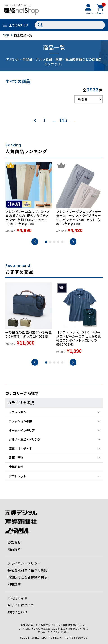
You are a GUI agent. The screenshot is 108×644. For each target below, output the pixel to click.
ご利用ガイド (18, 598)
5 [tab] (62, 242)
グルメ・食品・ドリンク (25, 439)
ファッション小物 (20, 421)
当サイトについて (21, 605)
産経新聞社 (16, 467)
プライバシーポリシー (24, 563)
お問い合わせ (18, 612)
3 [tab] (54, 242)
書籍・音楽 (16, 458)
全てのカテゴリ (19, 25)
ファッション (17, 412)
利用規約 (14, 584)
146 (63, 120)
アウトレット (17, 476)
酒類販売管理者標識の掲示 (27, 577)
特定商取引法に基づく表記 (27, 570)
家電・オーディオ (20, 449)
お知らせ (14, 542)
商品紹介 (14, 549)
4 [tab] (58, 242)
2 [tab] (50, 242)
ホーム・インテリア (22, 430)
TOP (6, 35)
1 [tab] (46, 242)
